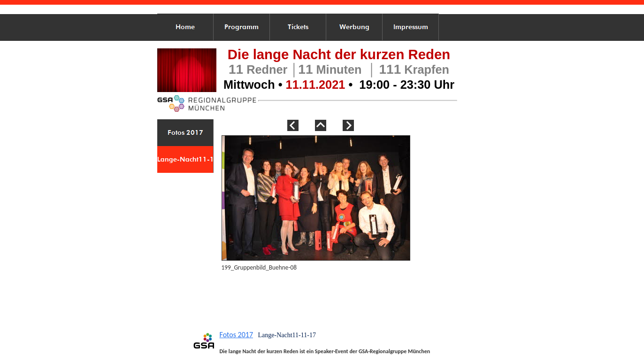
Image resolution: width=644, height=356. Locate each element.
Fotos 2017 (237, 335)
